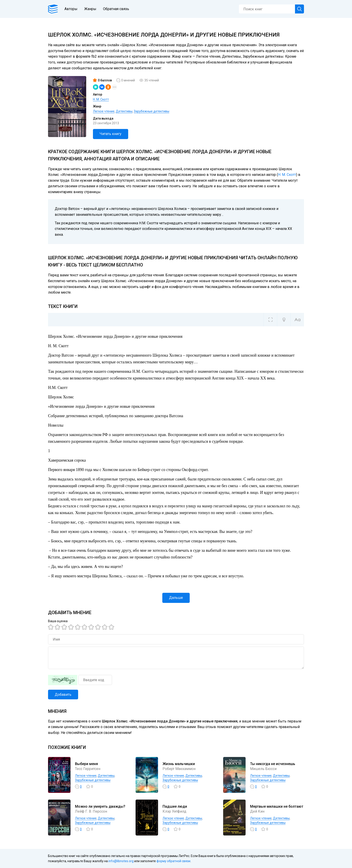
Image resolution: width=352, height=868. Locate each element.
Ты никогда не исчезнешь (273, 764)
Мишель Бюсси (263, 769)
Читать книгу (111, 134)
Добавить (63, 695)
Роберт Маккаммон (179, 769)
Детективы (124, 111)
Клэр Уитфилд (174, 811)
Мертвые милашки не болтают (277, 806)
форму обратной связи (173, 861)
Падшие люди (175, 806)
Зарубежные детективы (152, 111)
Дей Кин (257, 811)
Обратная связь (116, 9)
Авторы (71, 9)
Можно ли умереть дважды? (100, 806)
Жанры (90, 9)
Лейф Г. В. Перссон (91, 811)
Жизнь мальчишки (179, 764)
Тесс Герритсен (88, 769)
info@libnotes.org (121, 861)
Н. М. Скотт (101, 99)
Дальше (176, 598)
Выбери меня (86, 764)
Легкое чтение (104, 111)
